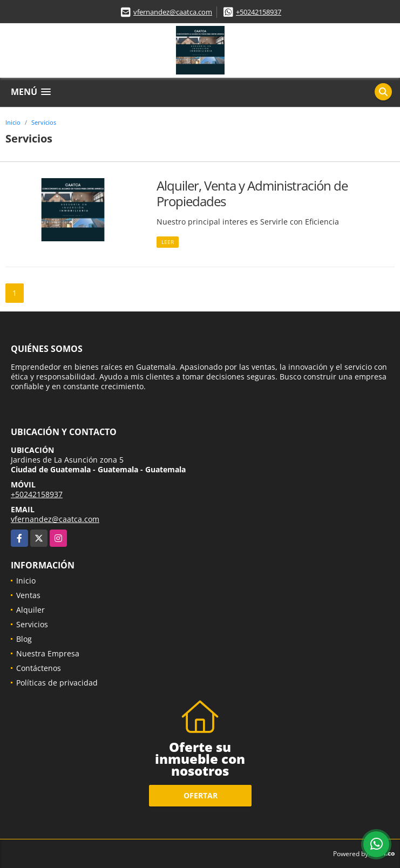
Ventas (28, 595)
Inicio (13, 122)
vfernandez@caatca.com (173, 12)
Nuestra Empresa (48, 653)
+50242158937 (259, 12)
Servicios (44, 122)
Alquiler (30, 610)
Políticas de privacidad (57, 683)
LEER (168, 242)
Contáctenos (39, 668)
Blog (24, 639)
